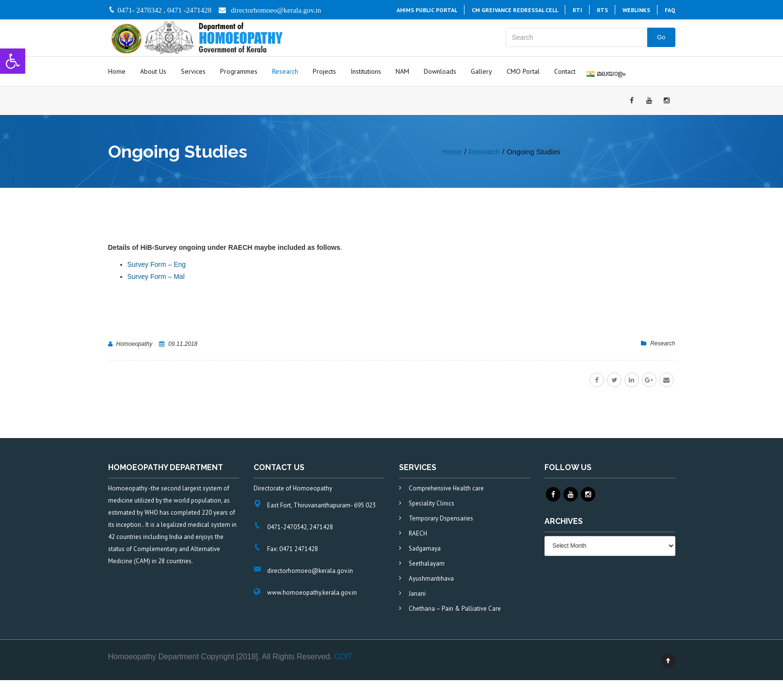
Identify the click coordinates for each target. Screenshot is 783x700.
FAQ (670, 10)
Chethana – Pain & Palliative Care (455, 609)
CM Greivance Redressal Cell (515, 10)
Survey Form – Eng (157, 264)
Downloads (440, 71)
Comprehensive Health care (446, 488)
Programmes (239, 71)
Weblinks (636, 10)
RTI (577, 10)
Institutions (366, 71)
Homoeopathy (135, 344)
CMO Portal (523, 71)
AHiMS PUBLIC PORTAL (427, 10)
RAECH (418, 533)
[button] (13, 61)
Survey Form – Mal (156, 277)
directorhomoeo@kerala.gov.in (276, 10)
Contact (565, 71)
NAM (402, 71)
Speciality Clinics (431, 503)
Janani (417, 594)
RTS (602, 10)
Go (661, 37)
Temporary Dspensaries (441, 518)
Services (193, 71)
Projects (324, 71)
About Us (153, 71)
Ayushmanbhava (431, 578)
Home (117, 71)
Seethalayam (427, 563)
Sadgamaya (425, 548)
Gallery (481, 71)
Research (285, 71)
